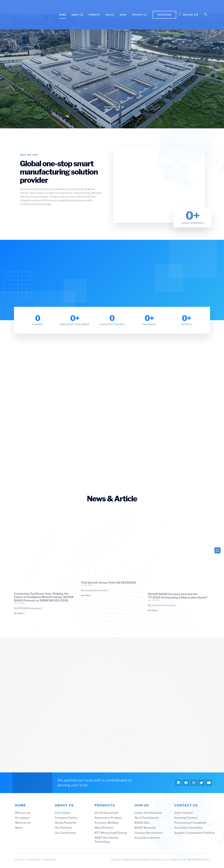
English (188, 15)
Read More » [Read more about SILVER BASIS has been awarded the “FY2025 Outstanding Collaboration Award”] (153, 610)
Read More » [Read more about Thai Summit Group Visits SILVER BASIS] (86, 595)
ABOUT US (77, 15)
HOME (63, 15)
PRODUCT (94, 15)
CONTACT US (139, 15)
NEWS (123, 15)
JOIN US (110, 15)
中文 (196, 15)
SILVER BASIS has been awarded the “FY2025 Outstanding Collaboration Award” (178, 596)
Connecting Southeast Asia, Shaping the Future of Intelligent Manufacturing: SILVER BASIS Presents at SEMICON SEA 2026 (44, 597)
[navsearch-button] (206, 15)
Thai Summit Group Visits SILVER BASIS (108, 583)
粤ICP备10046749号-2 (199, 860)
